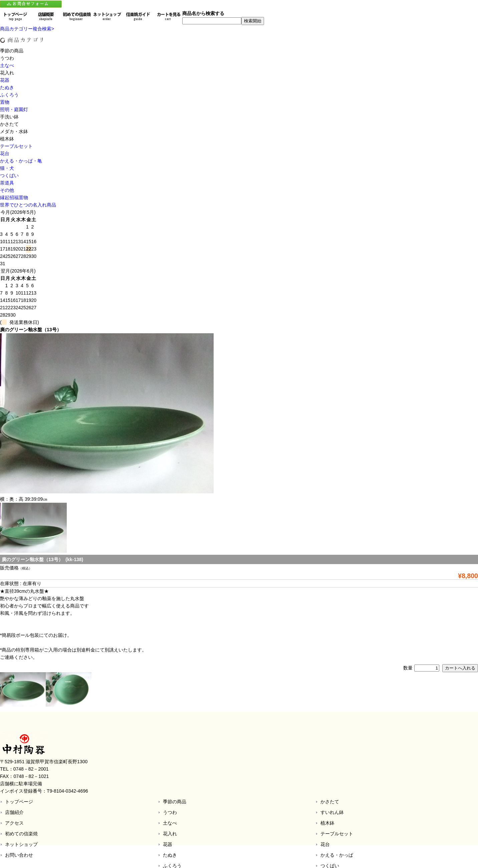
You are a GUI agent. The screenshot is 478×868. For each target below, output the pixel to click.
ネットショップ (21, 844)
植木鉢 (327, 823)
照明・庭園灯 (14, 109)
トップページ (19, 802)
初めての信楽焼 (21, 834)
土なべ (7, 65)
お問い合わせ (19, 855)
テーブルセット (16, 146)
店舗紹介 (14, 812)
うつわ (170, 812)
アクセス (14, 823)
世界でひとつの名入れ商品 (28, 205)
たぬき (7, 87)
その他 (7, 190)
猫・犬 (7, 168)
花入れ (170, 834)
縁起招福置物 (14, 197)
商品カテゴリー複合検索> (27, 29)
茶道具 (7, 183)
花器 (5, 80)
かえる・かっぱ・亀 (21, 161)
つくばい (9, 175)
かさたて (330, 802)
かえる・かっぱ (337, 855)
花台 (5, 153)
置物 (5, 102)
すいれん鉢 (332, 812)
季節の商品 (175, 802)
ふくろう (9, 95)
